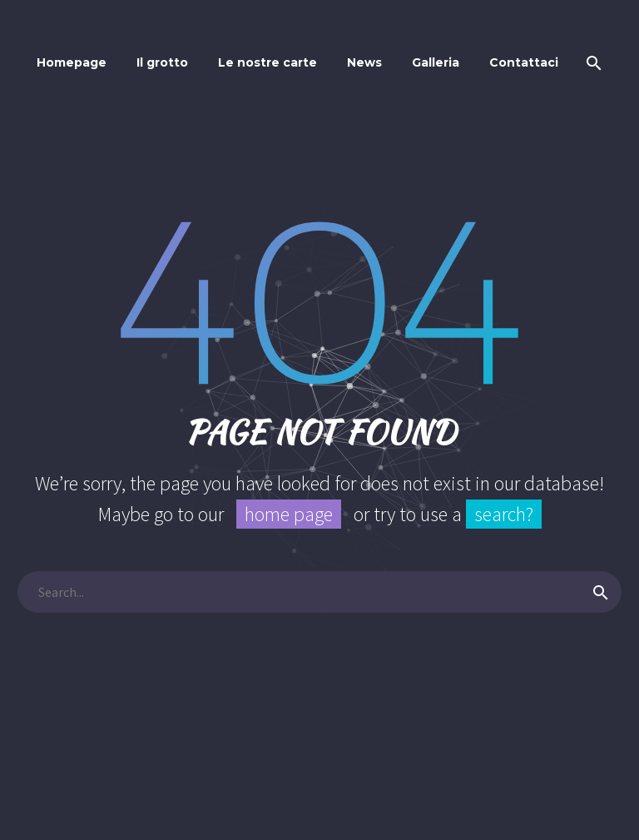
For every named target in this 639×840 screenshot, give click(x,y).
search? (504, 514)
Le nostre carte (267, 62)
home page (289, 514)
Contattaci (524, 62)
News (364, 62)
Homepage (72, 62)
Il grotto (162, 62)
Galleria (436, 62)
